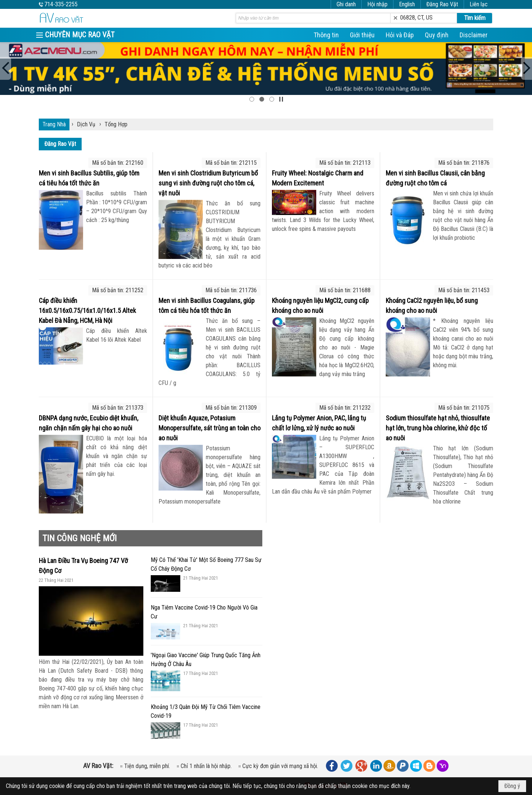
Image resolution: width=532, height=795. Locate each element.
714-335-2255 (61, 4)
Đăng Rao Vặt (442, 4)
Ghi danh (346, 4)
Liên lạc (479, 4)
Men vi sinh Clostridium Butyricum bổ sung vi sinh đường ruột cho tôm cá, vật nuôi (208, 183)
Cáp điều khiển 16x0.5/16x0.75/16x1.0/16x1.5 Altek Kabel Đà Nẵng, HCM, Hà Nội (87, 311)
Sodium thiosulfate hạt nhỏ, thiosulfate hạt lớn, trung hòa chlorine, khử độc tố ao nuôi (438, 428)
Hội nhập (377, 4)
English (407, 4)
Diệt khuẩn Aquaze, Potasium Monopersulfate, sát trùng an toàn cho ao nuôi (209, 428)
